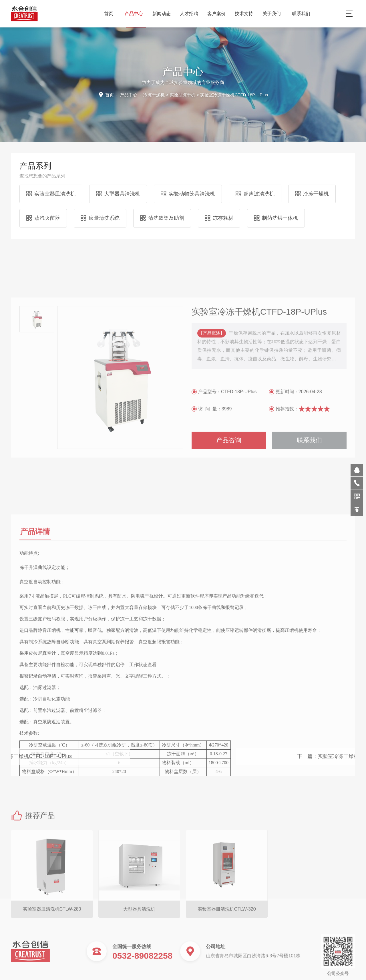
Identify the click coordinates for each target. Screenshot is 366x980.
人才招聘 (191, 14)
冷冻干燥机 (154, 95)
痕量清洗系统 (100, 218)
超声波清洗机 (255, 194)
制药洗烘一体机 (276, 218)
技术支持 (246, 14)
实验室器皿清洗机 (51, 194)
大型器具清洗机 (118, 194)
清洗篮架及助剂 (162, 218)
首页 (109, 14)
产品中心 (136, 14)
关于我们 (274, 14)
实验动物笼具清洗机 (188, 194)
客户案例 (219, 14)
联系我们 (301, 14)
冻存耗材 (219, 218)
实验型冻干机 (182, 95)
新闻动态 (164, 14)
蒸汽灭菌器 (43, 218)
